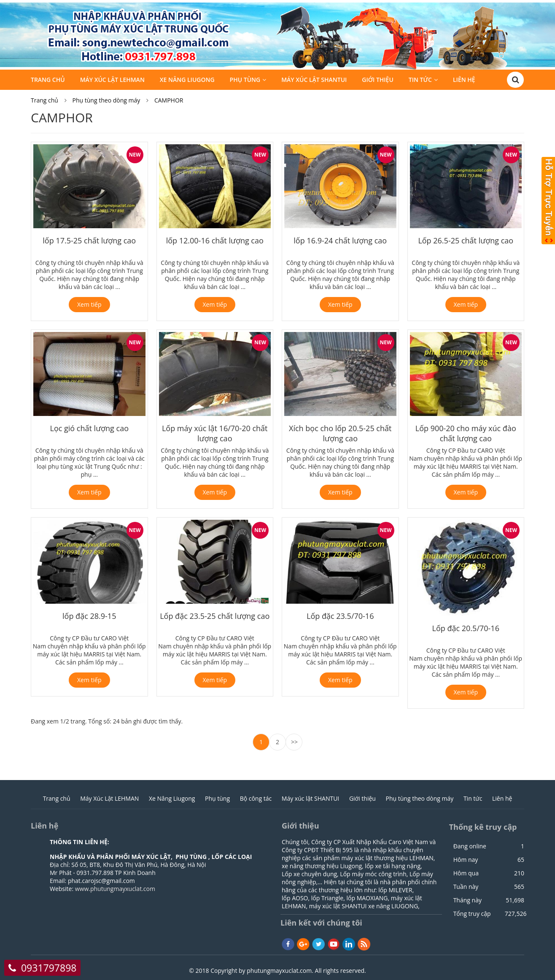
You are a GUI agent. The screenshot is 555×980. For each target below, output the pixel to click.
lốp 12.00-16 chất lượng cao (215, 240)
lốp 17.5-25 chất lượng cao (89, 240)
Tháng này (467, 900)
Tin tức (420, 81)
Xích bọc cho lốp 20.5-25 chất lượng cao (340, 433)
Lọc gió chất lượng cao (89, 428)
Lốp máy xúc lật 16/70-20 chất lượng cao (215, 433)
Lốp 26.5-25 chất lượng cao (466, 240)
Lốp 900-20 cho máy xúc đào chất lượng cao (466, 433)
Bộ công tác (256, 798)
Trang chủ (48, 81)
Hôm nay (466, 860)
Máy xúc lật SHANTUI (314, 81)
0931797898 (49, 968)
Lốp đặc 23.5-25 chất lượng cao (215, 616)
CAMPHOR (169, 100)
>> (294, 742)
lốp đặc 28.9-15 (89, 616)
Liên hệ (464, 81)
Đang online (470, 846)
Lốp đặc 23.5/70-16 (340, 616)
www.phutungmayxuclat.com (115, 889)
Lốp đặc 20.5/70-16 (466, 628)
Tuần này (466, 887)
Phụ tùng (245, 81)
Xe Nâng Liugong (187, 81)
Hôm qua (466, 873)
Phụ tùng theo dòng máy (106, 100)
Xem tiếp (89, 304)
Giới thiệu (378, 81)
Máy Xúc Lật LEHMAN (112, 81)
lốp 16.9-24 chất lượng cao (340, 240)
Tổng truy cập (472, 914)
